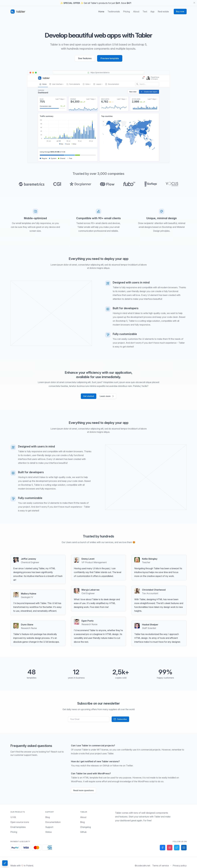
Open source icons (20, 821)
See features (85, 58)
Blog (48, 816)
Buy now (180, 11)
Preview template (110, 58)
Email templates (18, 826)
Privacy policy (180, 865)
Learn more (107, 396)
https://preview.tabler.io (98, 72)
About (83, 816)
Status (48, 831)
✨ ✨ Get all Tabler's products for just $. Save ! (96, 3)
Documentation (53, 821)
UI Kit (13, 816)
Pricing (14, 831)
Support (49, 826)
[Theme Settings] (5, 863)
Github (83, 831)
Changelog (86, 826)
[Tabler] (18, 11)
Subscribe (120, 719)
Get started (89, 395)
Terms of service (161, 865)
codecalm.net (143, 865)
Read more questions (84, 790)
